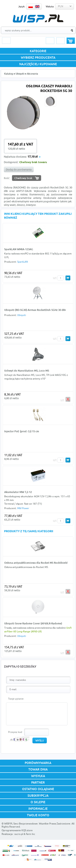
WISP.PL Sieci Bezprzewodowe (21, 824)
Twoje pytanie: (16, 699)
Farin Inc (31, 834)
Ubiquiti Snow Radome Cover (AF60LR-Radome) (33, 623)
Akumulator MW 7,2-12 (18, 492)
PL (31, 7)
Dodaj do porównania (19, 169)
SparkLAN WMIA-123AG (19, 249)
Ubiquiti (20, 74)
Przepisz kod (15, 732)
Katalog (9, 74)
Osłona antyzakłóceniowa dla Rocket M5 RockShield (36, 563)
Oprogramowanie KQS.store (17, 830)
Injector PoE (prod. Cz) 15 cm (22, 431)
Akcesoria (32, 74)
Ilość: (7, 178)
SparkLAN (23, 262)
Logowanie (50, 41)
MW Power (23, 508)
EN (37, 7)
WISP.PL (38, 18)
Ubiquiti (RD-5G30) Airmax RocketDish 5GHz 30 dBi (35, 310)
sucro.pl (19, 834)
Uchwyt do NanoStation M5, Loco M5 (27, 371)
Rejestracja (61, 41)
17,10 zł (33, 157)
